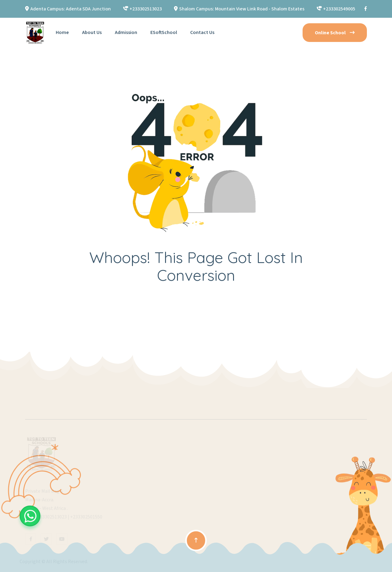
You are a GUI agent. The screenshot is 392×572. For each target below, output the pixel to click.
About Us (92, 32)
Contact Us (202, 32)
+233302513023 (146, 9)
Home (62, 32)
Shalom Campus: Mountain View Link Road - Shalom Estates (242, 9)
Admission (126, 32)
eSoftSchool (164, 32)
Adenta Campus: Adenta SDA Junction (71, 9)
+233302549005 (339, 9)
